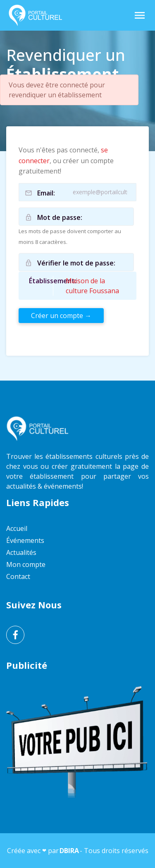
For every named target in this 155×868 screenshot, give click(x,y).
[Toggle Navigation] (140, 15)
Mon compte (26, 564)
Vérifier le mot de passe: (76, 263)
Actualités (21, 552)
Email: (46, 193)
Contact (18, 576)
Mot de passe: (60, 217)
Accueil (17, 528)
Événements (25, 540)
